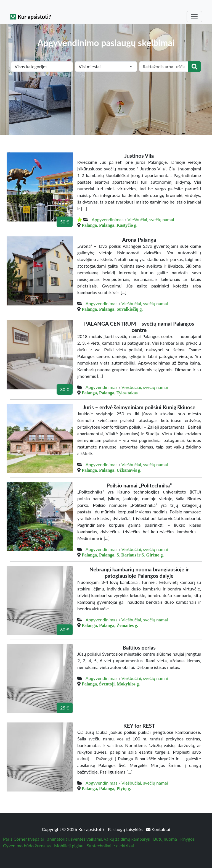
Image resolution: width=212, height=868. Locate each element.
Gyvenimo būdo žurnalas (27, 845)
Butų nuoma (165, 839)
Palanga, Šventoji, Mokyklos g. (111, 684)
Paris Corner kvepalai (23, 839)
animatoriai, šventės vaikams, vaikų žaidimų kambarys (99, 839)
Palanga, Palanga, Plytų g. (106, 788)
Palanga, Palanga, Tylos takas (110, 393)
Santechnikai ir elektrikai (110, 845)
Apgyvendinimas (108, 219)
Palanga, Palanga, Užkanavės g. (112, 470)
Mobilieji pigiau (69, 845)
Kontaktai (158, 829)
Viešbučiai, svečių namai (151, 219)
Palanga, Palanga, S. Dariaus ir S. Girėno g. (123, 555)
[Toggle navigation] (194, 17)
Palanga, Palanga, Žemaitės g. (110, 625)
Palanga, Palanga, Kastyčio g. (110, 225)
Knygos (187, 839)
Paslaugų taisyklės (126, 829)
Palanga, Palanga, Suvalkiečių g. (112, 309)
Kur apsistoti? (31, 17)
